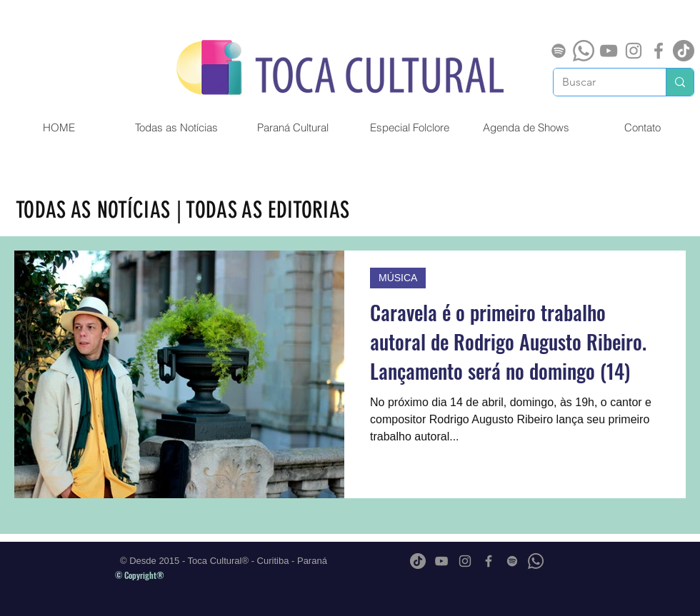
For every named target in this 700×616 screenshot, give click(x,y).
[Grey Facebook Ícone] (659, 51)
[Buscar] (599, 82)
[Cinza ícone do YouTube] (609, 51)
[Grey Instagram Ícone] (634, 51)
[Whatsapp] (584, 51)
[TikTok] (684, 51)
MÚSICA (398, 278)
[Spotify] (559, 51)
